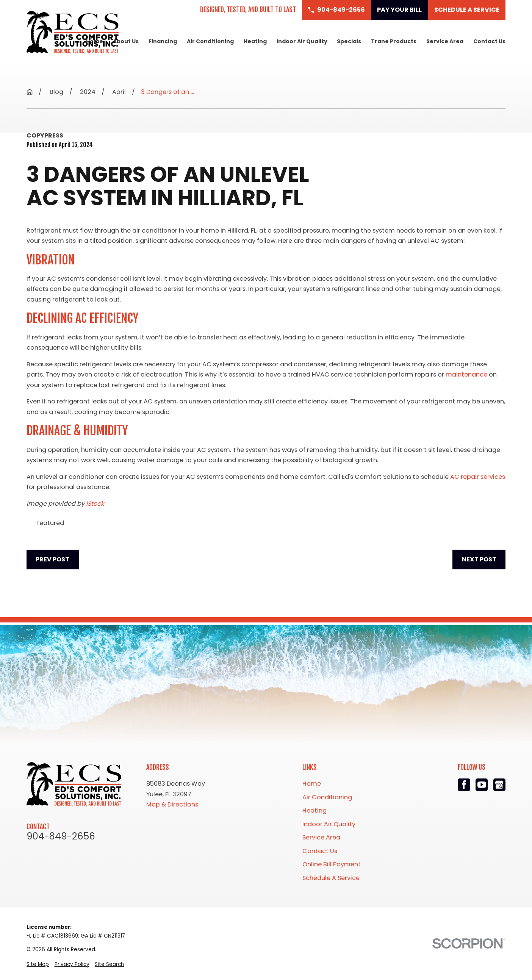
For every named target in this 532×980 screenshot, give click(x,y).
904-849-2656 (61, 836)
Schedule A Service (331, 878)
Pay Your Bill (399, 10)
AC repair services (478, 477)
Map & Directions (172, 804)
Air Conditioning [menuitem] (210, 41)
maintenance (466, 374)
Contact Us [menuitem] (489, 41)
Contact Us (320, 851)
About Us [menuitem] (126, 41)
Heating (315, 810)
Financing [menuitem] (163, 41)
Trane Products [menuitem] (394, 41)
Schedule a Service (467, 10)
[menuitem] (38, 965)
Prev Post (52, 559)
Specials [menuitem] (349, 41)
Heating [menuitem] (255, 41)
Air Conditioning (327, 797)
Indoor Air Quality (329, 824)
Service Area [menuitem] (445, 41)
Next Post (479, 559)
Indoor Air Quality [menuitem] (302, 41)
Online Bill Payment (332, 864)
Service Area (321, 837)
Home (312, 784)
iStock (95, 504)
